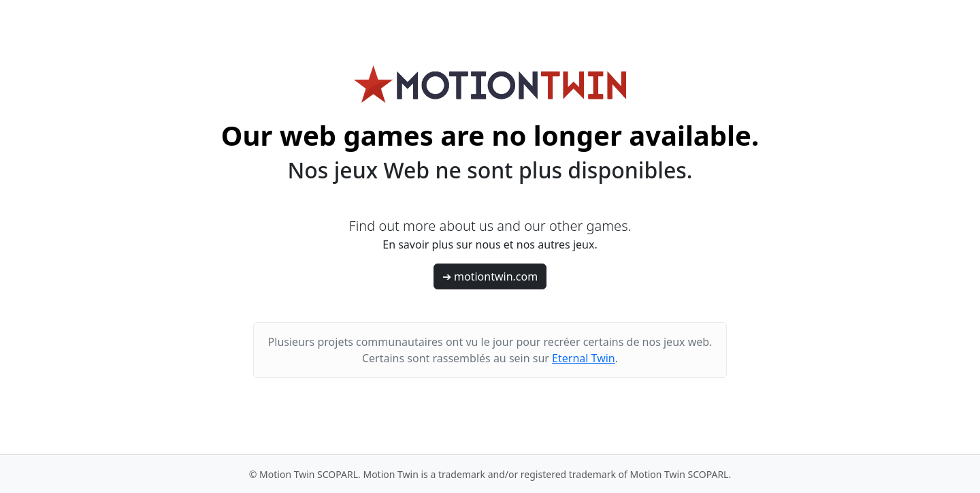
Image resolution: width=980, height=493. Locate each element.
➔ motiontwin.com (490, 276)
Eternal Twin (584, 358)
